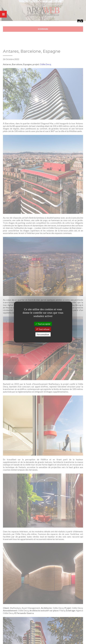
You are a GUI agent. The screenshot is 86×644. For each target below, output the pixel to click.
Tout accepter (43, 324)
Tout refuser (43, 329)
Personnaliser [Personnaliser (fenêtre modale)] (43, 334)
